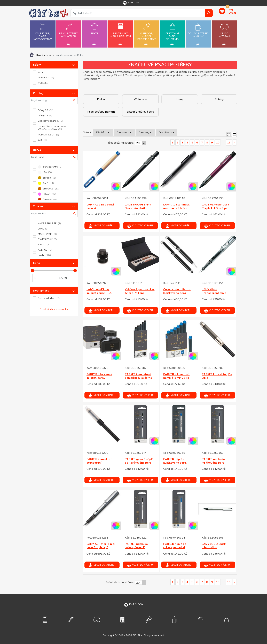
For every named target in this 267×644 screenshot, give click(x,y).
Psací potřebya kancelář (69, 33)
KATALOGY (133, 604)
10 (218, 142)
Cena (37, 263)
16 (229, 142)
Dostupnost (41, 290)
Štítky (37, 65)
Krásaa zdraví (224, 33)
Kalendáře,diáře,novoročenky (43, 31)
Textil (95, 31)
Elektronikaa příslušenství (121, 33)
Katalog (38, 93)
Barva (37, 150)
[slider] (32, 271)
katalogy (131, 3)
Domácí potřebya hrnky (198, 33)
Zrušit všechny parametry (54, 309)
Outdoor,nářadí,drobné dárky (146, 34)
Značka (38, 206)
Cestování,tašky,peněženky (172, 34)
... (223, 142)
